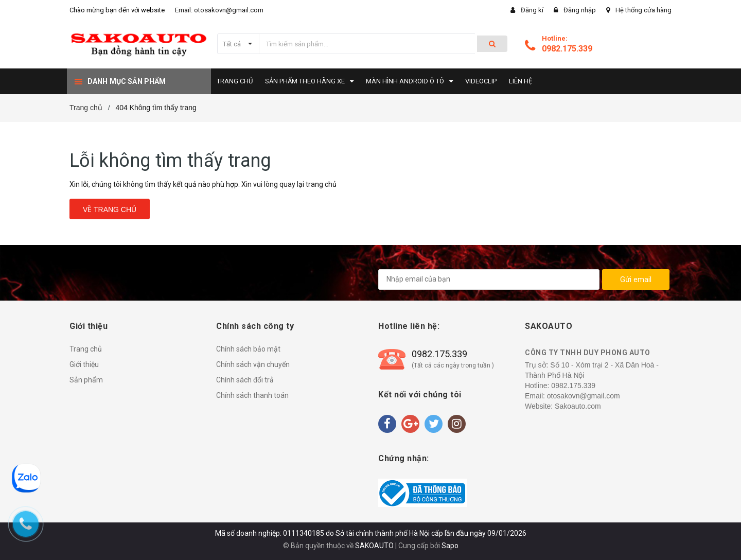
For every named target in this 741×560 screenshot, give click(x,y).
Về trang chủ (110, 209)
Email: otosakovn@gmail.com (219, 10)
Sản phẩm (86, 380)
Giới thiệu (84, 364)
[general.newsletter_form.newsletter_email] (489, 279)
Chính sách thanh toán (252, 395)
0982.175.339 (567, 49)
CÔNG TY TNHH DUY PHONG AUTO (588, 353)
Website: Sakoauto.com (563, 406)
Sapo (450, 546)
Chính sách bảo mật (248, 349)
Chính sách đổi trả (245, 380)
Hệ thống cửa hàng (643, 10)
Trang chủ (86, 349)
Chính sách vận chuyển (253, 364)
